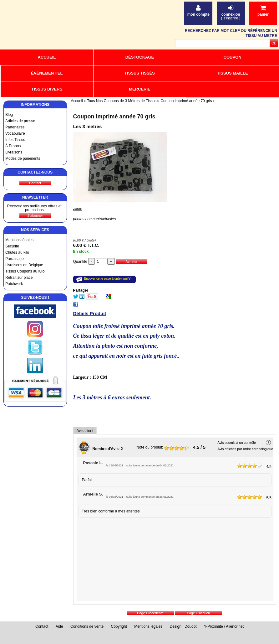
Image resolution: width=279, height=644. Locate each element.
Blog (9, 115)
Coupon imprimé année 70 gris (114, 117)
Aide (59, 626)
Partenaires (15, 127)
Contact (42, 626)
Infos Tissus (15, 140)
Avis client (85, 431)
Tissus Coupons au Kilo (25, 271)
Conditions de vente (87, 626)
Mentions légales (19, 240)
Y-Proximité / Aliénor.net (224, 626)
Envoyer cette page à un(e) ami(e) (108, 279)
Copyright (119, 626)
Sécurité (12, 246)
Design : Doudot (183, 626)
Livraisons (14, 152)
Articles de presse (20, 121)
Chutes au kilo (17, 252)
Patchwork (14, 284)
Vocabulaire (15, 133)
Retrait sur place (19, 278)
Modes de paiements (23, 158)
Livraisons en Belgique (24, 265)
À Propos (13, 146)
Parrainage (15, 259)
